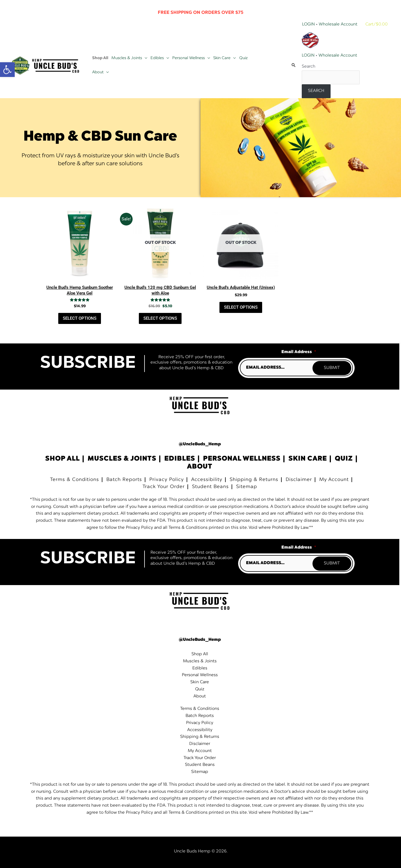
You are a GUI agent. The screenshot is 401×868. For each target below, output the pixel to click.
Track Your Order (164, 487)
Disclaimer (299, 480)
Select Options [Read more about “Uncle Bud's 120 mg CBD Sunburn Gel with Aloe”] (160, 318)
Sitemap (247, 487)
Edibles (180, 459)
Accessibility (207, 480)
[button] (145, 58)
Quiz (344, 459)
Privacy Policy (167, 480)
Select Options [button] (80, 318)
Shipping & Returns (254, 480)
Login (308, 24)
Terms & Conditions (75, 480)
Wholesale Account (338, 24)
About (200, 467)
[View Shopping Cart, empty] (377, 25)
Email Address (299, 352)
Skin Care (308, 459)
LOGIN (308, 56)
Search (309, 67)
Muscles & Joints (122, 459)
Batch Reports (124, 480)
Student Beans (210, 487)
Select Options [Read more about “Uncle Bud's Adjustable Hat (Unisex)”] (241, 307)
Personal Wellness (242, 459)
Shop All (62, 459)
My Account (334, 480)
